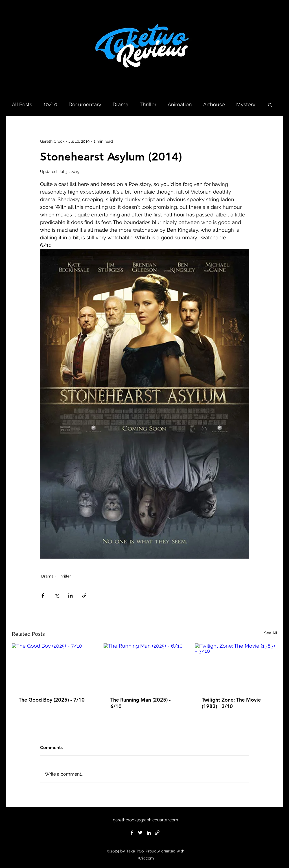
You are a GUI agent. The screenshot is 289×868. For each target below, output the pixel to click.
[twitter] (140, 833)
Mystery (246, 104)
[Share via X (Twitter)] (57, 595)
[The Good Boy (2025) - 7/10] (53, 666)
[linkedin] (149, 833)
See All (271, 633)
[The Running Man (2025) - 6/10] (145, 667)
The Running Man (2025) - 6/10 (141, 703)
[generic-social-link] (157, 833)
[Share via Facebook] (43, 595)
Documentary (85, 104)
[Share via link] (84, 595)
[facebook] (132, 833)
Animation (180, 104)
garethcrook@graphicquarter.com (145, 820)
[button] (270, 105)
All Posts (22, 104)
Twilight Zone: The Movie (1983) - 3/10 (231, 703)
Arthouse (214, 104)
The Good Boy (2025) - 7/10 (52, 700)
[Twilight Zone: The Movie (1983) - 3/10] (236, 666)
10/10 (50, 104)
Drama (121, 104)
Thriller (148, 104)
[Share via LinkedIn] (70, 595)
